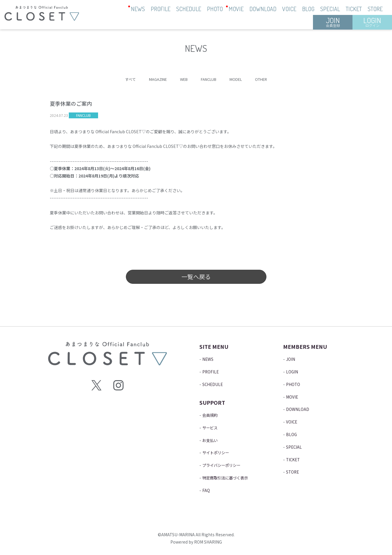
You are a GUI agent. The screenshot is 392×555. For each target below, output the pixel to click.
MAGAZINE (154, 79)
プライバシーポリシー (226, 465)
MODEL (239, 79)
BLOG (308, 9)
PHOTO (215, 9)
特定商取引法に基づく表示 (230, 477)
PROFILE (161, 9)
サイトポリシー (219, 452)
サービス (212, 427)
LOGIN (372, 22)
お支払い (212, 440)
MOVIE (236, 9)
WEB (182, 79)
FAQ (207, 490)
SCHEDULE (189, 9)
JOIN (333, 22)
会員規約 (212, 415)
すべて (125, 79)
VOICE (289, 9)
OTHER (266, 79)
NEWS (138, 9)
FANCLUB (209, 79)
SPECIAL (330, 9)
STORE (375, 9)
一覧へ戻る (196, 277)
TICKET (354, 9)
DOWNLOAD (263, 9)
